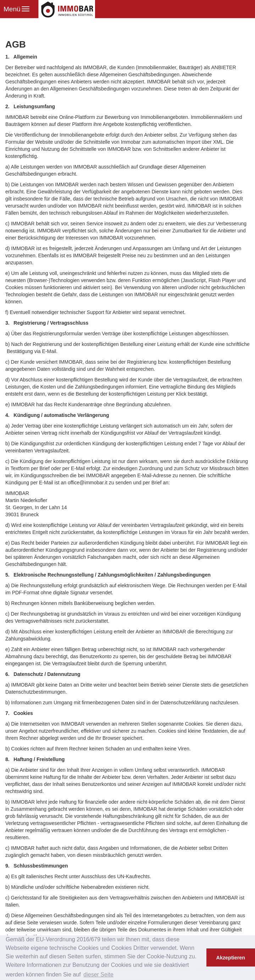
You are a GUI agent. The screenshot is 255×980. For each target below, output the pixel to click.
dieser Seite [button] (98, 975)
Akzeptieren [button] (231, 958)
